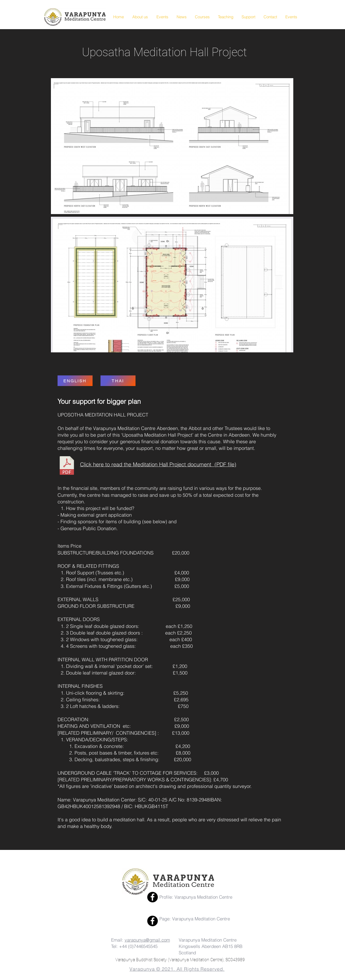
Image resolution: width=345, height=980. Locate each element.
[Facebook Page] (152, 921)
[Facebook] (152, 897)
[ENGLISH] (75, 381)
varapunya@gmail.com (147, 940)
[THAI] (118, 381)
